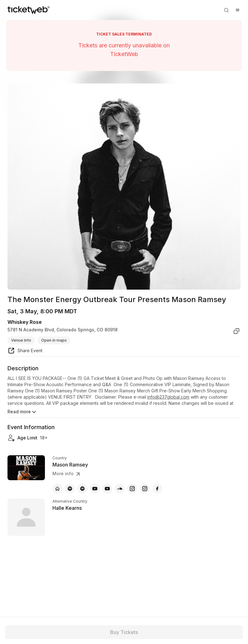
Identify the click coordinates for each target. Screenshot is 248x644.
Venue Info (21, 340)
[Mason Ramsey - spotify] (70, 489)
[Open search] (226, 10)
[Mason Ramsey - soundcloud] (120, 489)
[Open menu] (237, 10)
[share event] (25, 352)
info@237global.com (168, 397)
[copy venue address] (236, 331)
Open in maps (54, 340)
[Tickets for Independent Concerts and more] (29, 10)
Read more (22, 412)
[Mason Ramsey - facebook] (157, 489)
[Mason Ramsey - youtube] (95, 489)
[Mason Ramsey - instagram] (132, 489)
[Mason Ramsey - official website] (57, 489)
